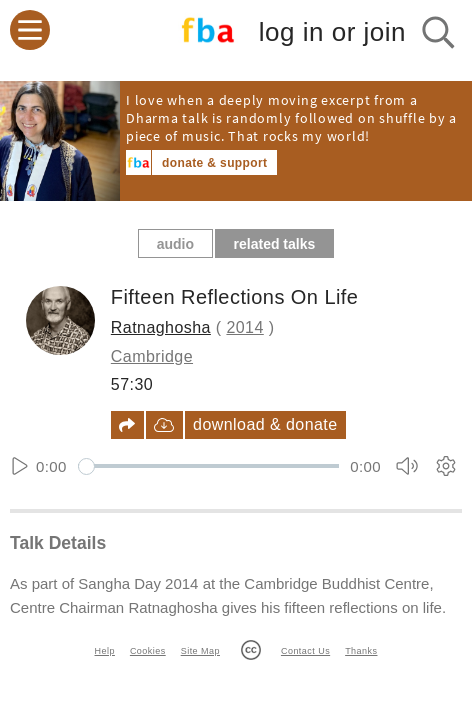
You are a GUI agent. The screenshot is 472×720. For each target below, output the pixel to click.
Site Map (200, 651)
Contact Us (305, 651)
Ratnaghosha (161, 327)
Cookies (148, 651)
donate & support (214, 163)
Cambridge (152, 356)
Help (105, 651)
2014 (244, 327)
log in (332, 32)
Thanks (361, 651)
